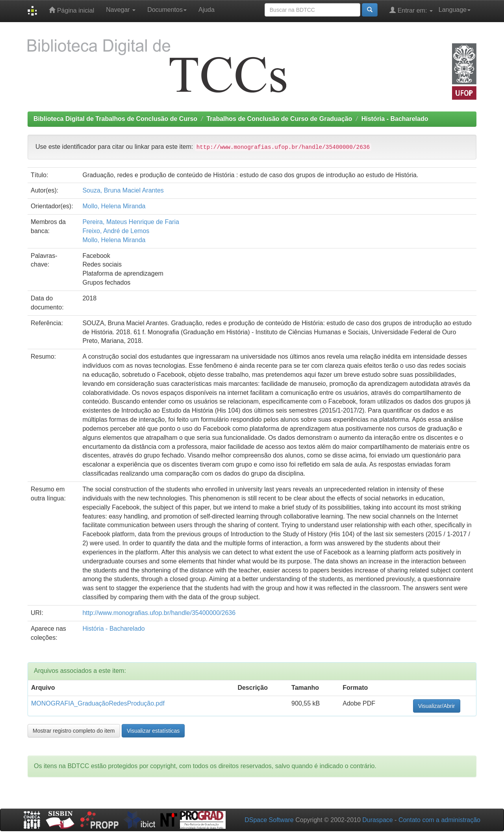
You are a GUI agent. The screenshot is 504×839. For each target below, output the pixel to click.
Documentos (167, 10)
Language (455, 10)
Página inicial (71, 10)
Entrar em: (411, 10)
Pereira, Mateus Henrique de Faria (131, 222)
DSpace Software (269, 820)
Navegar (121, 10)
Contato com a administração (439, 820)
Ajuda (207, 10)
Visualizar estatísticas (153, 731)
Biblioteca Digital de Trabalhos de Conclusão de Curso (115, 119)
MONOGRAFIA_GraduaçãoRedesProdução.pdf (98, 703)
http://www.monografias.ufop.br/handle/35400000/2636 (159, 613)
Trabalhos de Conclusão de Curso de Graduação (279, 119)
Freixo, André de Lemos (116, 231)
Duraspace (377, 820)
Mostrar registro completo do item (74, 731)
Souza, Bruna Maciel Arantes (123, 190)
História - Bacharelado (395, 119)
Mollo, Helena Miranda (114, 206)
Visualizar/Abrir (437, 706)
